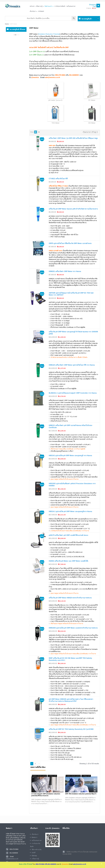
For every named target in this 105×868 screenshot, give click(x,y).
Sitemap (41, 11)
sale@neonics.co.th (12, 859)
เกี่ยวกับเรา (34, 11)
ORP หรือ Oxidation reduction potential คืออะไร (81, 794)
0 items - (91, 8)
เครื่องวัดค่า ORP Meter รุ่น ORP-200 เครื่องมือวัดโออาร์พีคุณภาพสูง (73, 138)
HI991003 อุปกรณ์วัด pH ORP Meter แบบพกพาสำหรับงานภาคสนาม (73, 628)
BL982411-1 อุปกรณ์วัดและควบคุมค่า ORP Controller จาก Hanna (73, 393)
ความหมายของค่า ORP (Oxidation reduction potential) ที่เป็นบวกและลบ (46, 795)
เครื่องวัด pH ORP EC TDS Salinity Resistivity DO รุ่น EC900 (71, 729)
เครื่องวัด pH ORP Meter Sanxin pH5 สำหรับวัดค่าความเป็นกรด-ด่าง (73, 209)
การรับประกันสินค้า (60, 6)
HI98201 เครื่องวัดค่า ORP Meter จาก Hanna (65, 271)
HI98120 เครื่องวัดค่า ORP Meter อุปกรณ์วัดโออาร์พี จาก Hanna (72, 365)
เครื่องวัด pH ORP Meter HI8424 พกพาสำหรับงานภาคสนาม (70, 598)
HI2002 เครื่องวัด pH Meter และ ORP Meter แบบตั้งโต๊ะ (69, 561)
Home (7, 24)
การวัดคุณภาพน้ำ (52, 776)
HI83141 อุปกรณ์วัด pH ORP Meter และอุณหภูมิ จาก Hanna (70, 456)
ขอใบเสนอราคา (71, 6)
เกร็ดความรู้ (40, 6)
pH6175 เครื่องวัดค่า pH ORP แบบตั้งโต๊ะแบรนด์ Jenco (68, 535)
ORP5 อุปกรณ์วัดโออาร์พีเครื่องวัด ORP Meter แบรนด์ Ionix (70, 243)
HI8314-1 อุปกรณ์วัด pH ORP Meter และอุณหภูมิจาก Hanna (70, 511)
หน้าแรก (32, 6)
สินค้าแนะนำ (49, 6)
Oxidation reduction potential (39, 776)
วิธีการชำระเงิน (37, 850)
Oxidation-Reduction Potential (49, 34)
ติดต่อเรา (34, 837)
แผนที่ (33, 853)
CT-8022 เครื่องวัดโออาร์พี (58, 179)
